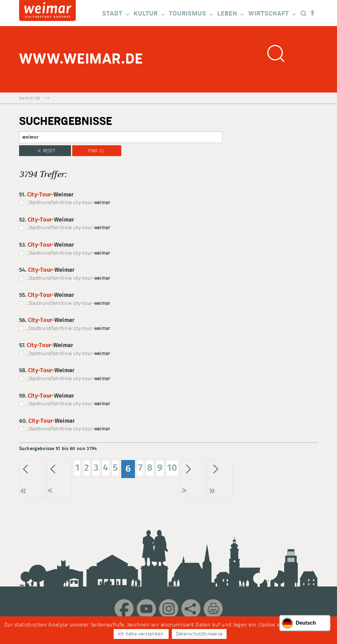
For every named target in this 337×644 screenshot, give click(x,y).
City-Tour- (50, 195)
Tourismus (192, 14)
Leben (231, 14)
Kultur (150, 14)
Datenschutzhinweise (199, 634)
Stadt (116, 14)
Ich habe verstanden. (141, 634)
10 (172, 468)
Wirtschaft (273, 14)
